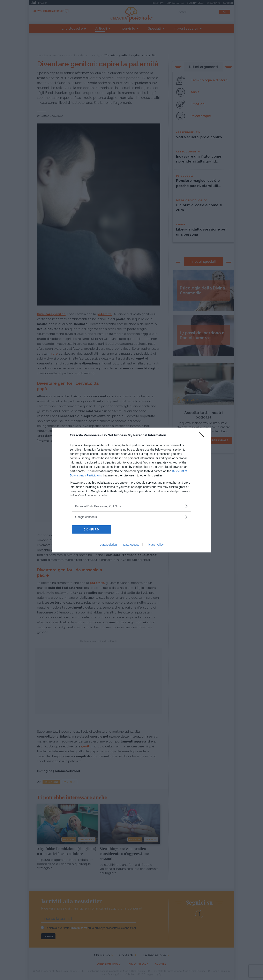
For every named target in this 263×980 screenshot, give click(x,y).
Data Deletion (108, 545)
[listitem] (131, 506)
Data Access (131, 545)
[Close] (203, 436)
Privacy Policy (155, 545)
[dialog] (131, 490)
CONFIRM (92, 529)
